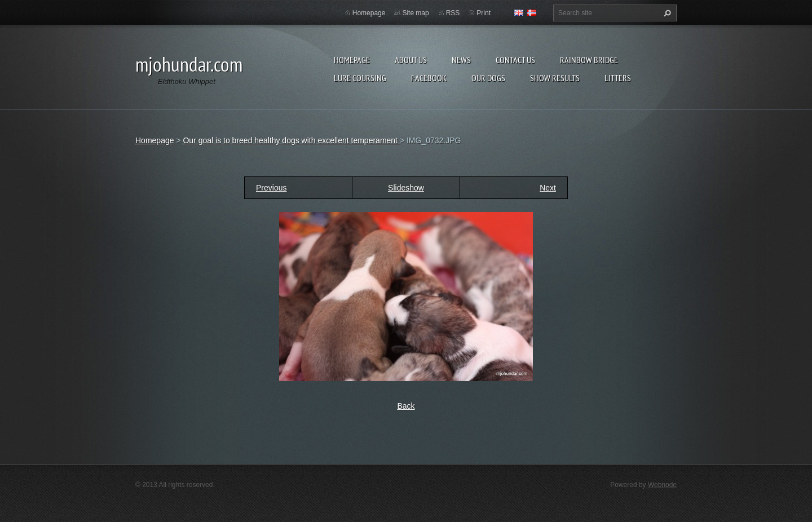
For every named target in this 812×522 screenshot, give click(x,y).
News (461, 60)
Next (548, 188)
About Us (411, 60)
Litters (618, 78)
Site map (415, 13)
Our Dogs (488, 78)
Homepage (352, 60)
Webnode (662, 485)
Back (406, 406)
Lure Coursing (360, 78)
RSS (453, 13)
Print (484, 13)
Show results (555, 78)
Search (666, 13)
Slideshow (406, 188)
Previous (271, 188)
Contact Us (515, 60)
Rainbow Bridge (589, 60)
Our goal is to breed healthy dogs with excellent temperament (291, 140)
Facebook (429, 78)
